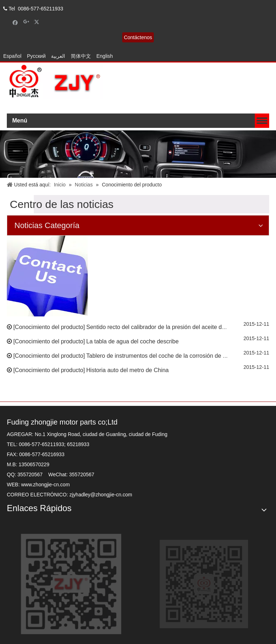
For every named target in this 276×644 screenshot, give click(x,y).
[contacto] (47, 276)
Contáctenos (138, 37)
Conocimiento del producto (49, 327)
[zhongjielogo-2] (55, 82)
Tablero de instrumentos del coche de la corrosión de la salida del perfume (181, 356)
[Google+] (26, 22)
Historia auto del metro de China (127, 370)
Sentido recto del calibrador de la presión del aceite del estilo (164, 327)
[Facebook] (15, 22)
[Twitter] (38, 22)
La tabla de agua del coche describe (132, 341)
